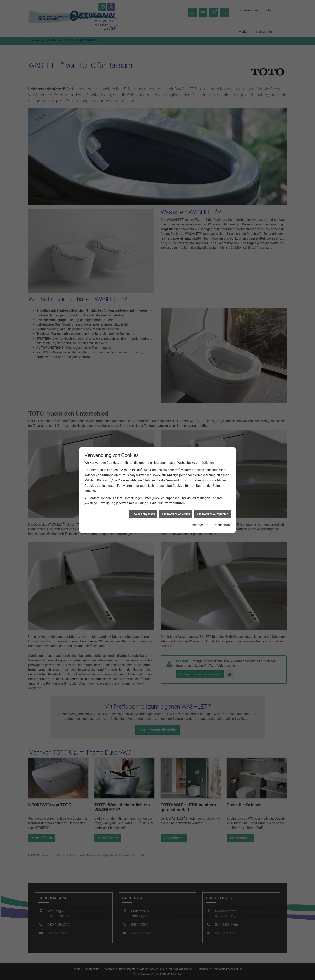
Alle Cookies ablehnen (176, 510)
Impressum (200, 521)
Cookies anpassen (143, 510)
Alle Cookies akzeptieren (212, 510)
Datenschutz (221, 521)
